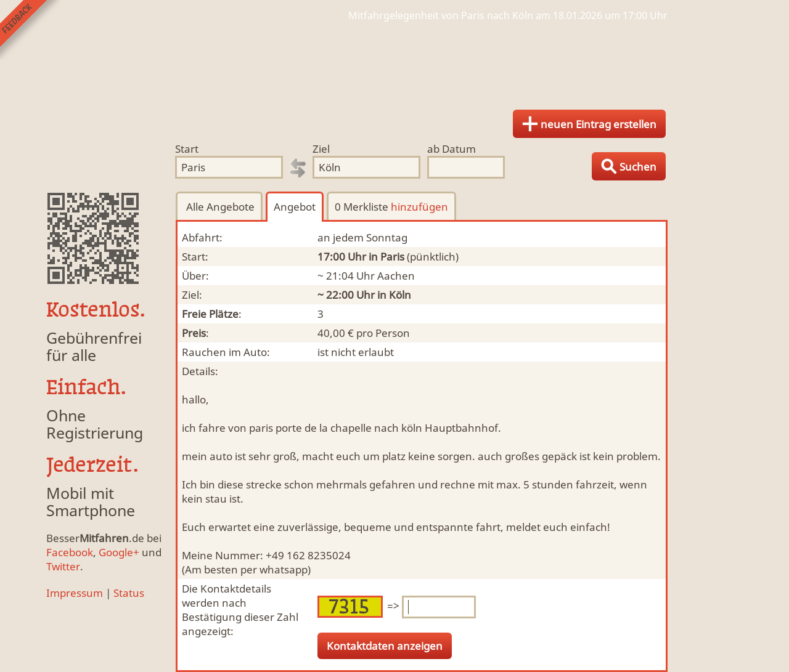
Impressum (75, 593)
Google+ (119, 552)
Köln (400, 295)
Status (129, 593)
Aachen (396, 276)
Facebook (70, 552)
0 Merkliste (391, 207)
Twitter (63, 566)
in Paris (386, 257)
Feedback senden (30, 30)
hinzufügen (419, 207)
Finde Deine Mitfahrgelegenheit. (394, 62)
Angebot (295, 207)
